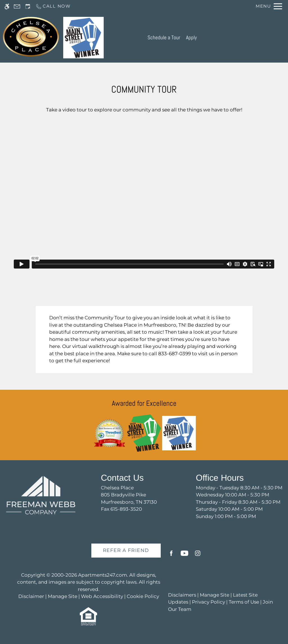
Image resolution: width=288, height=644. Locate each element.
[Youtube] (184, 555)
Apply (191, 38)
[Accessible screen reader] (7, 6)
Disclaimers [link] (182, 595)
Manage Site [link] (215, 595)
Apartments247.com (103, 575)
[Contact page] (17, 6)
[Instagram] (198, 555)
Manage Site (63, 596)
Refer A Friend (126, 550)
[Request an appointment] (28, 6)
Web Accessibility (102, 596)
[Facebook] (171, 555)
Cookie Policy (143, 596)
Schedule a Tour (164, 38)
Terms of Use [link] (244, 602)
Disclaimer (31, 596)
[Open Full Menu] (269, 6)
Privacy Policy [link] (208, 602)
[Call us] (53, 6)
